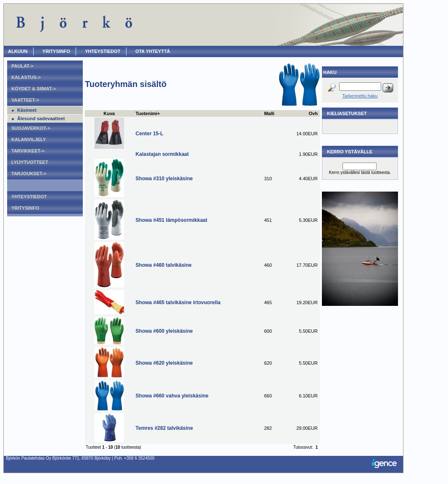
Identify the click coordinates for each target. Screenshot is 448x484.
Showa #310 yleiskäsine (164, 179)
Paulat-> (22, 66)
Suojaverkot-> (31, 128)
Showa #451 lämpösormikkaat (172, 220)
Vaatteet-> (25, 100)
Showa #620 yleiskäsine (164, 363)
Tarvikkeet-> (28, 151)
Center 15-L (150, 134)
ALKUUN (18, 51)
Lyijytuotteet (30, 162)
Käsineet (27, 110)
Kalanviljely (29, 139)
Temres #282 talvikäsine (165, 428)
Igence (386, 464)
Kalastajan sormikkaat (162, 154)
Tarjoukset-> (29, 174)
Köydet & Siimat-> (34, 89)
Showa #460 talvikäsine (164, 265)
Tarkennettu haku (360, 96)
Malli (269, 113)
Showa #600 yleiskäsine (164, 331)
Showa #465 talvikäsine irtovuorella (178, 302)
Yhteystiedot (103, 51)
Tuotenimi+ (148, 113)
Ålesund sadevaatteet (41, 118)
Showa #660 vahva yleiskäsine (172, 396)
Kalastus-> (26, 77)
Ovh (313, 113)
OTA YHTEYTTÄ (153, 51)
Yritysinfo (56, 51)
